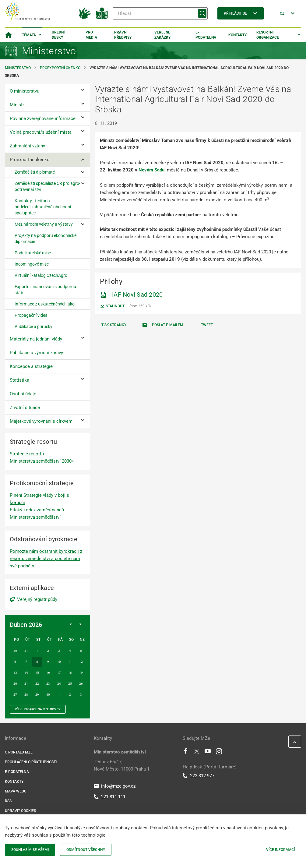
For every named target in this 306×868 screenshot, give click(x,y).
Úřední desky (58, 35)
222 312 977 (199, 776)
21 (26, 684)
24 (59, 684)
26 (81, 684)
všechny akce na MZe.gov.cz (38, 709)
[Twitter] (197, 753)
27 (15, 695)
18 (70, 673)
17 (59, 673)
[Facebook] (186, 753)
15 (37, 673)
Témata (29, 35)
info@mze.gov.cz (115, 786)
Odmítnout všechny (86, 850)
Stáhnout (112, 306)
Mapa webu (16, 791)
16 (48, 673)
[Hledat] (160, 13)
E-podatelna (206, 35)
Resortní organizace (268, 35)
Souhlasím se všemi (30, 850)
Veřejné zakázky (162, 35)
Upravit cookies (20, 811)
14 (26, 673)
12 (81, 662)
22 (37, 684)
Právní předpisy (123, 35)
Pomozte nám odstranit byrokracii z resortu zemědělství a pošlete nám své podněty (46, 559)
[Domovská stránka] (9, 35)
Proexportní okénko (60, 68)
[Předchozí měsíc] (71, 625)
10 (59, 662)
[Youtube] (208, 753)
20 (15, 684)
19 (81, 673)
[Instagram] (219, 753)
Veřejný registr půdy (37, 599)
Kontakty (237, 35)
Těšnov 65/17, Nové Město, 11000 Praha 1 (122, 765)
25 (70, 684)
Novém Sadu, (152, 170)
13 (15, 673)
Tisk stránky (114, 325)
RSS (8, 801)
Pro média (91, 35)
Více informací (280, 850)
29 (37, 695)
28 (26, 695)
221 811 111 (110, 797)
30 (48, 695)
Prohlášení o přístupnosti (31, 762)
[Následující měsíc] (80, 625)
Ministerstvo (18, 68)
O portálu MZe (19, 752)
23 (48, 684)
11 (70, 662)
